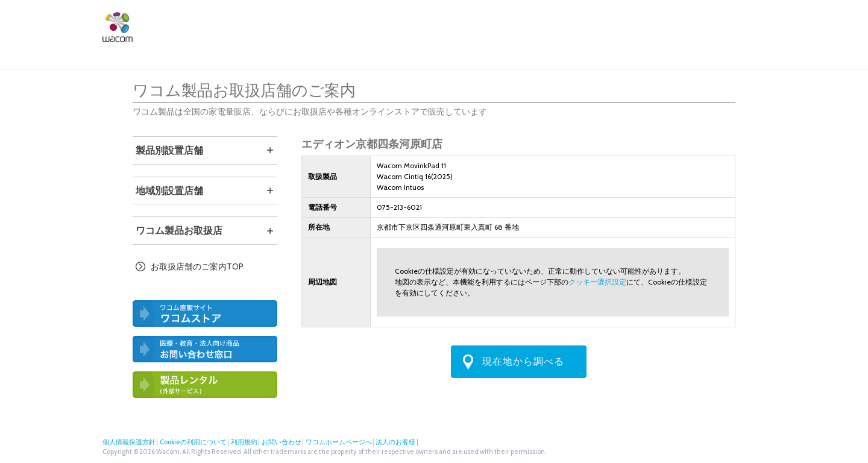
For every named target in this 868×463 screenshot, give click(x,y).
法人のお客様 (677, 25)
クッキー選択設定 (597, 282)
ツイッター (720, 25)
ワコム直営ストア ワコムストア (205, 313)
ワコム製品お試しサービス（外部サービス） (205, 385)
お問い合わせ (281, 442)
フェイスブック (740, 25)
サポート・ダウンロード (485, 25)
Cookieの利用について (193, 442)
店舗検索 (618, 25)
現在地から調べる (523, 361)
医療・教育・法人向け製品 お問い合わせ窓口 (205, 349)
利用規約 (244, 442)
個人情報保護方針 (129, 442)
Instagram (759, 25)
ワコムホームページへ (339, 442)
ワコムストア (562, 25)
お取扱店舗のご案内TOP (197, 266)
